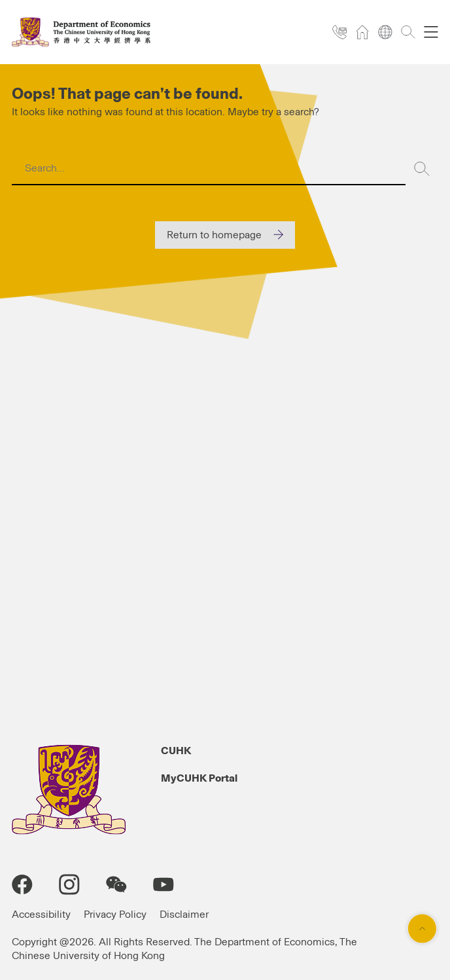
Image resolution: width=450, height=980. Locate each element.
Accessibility (41, 915)
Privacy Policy (115, 915)
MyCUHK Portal (199, 778)
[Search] (422, 169)
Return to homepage (214, 235)
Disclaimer (184, 915)
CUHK (176, 751)
